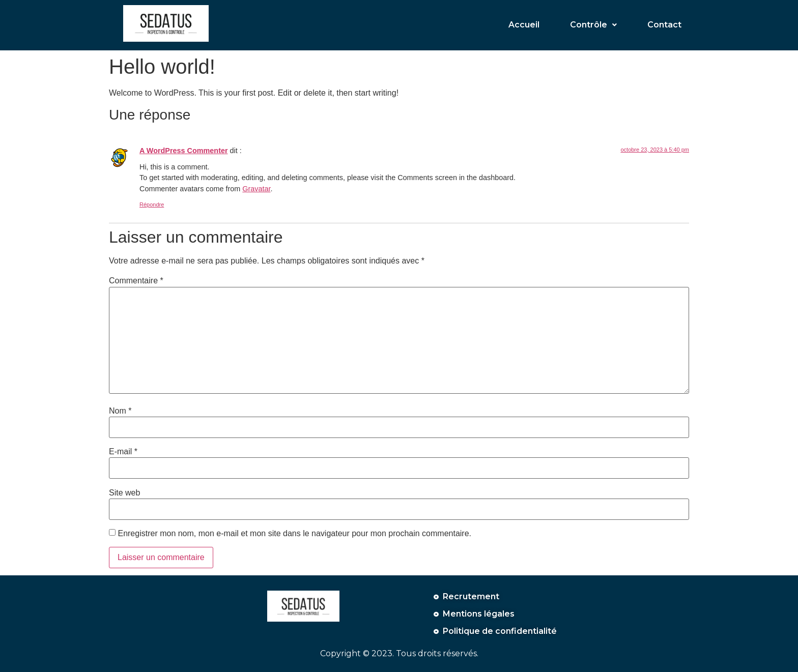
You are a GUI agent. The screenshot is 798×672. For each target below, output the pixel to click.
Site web (124, 493)
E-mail (123, 452)
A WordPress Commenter (184, 151)
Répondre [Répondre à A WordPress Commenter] (152, 204)
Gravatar (256, 189)
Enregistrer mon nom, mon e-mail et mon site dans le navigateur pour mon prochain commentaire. (294, 534)
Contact (664, 25)
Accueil (524, 25)
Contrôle (593, 25)
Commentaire (136, 281)
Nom (120, 411)
